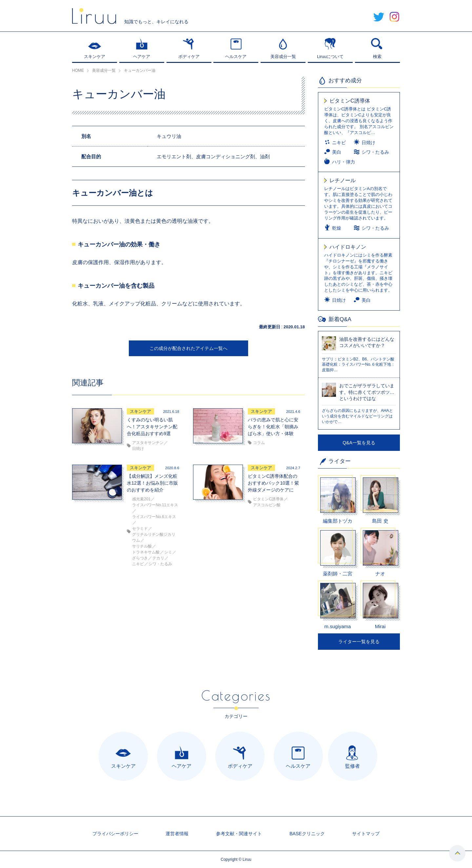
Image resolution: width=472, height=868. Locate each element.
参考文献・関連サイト (239, 834)
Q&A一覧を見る (359, 443)
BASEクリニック (307, 834)
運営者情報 (177, 834)
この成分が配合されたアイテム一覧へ (188, 348)
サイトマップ (366, 834)
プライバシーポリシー (115, 834)
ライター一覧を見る (359, 642)
